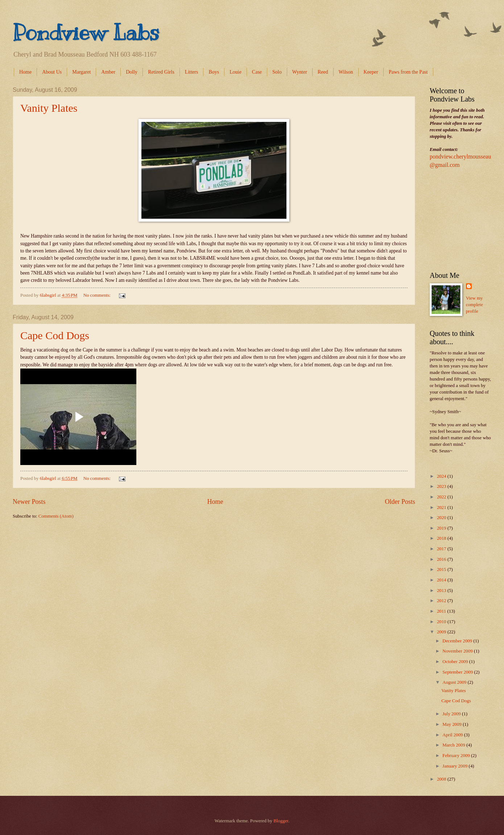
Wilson (346, 72)
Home (25, 72)
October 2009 (456, 662)
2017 (442, 549)
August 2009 (455, 682)
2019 (442, 528)
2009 (442, 632)
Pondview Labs (86, 33)
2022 (442, 497)
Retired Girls (161, 72)
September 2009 (458, 672)
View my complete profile (474, 305)
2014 (442, 580)
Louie (236, 72)
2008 (442, 779)
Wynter (300, 72)
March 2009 (454, 745)
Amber (108, 72)
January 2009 (455, 766)
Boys (214, 72)
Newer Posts (29, 502)
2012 (442, 601)
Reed (323, 72)
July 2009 (452, 714)
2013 (442, 591)
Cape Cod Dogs (55, 335)
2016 (442, 559)
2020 (442, 518)
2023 (442, 486)
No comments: (98, 295)
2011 (442, 611)
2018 (442, 538)
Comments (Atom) (56, 516)
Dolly (132, 72)
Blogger (281, 821)
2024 (442, 476)
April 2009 (453, 735)
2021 (442, 507)
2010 (442, 622)
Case (257, 72)
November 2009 (458, 651)
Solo (277, 72)
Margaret (81, 72)
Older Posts (400, 502)
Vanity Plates (49, 108)
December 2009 (458, 641)
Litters (192, 72)
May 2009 (453, 724)
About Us (52, 72)
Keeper (371, 72)
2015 (442, 569)
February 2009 (457, 756)
